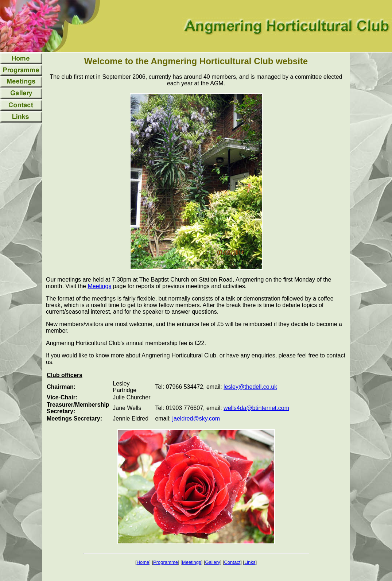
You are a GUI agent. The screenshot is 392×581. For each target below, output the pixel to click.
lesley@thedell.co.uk (250, 387)
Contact (232, 562)
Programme (166, 562)
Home (143, 562)
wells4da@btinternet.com (256, 408)
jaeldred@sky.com (196, 419)
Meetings (99, 286)
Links (250, 562)
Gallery (212, 562)
